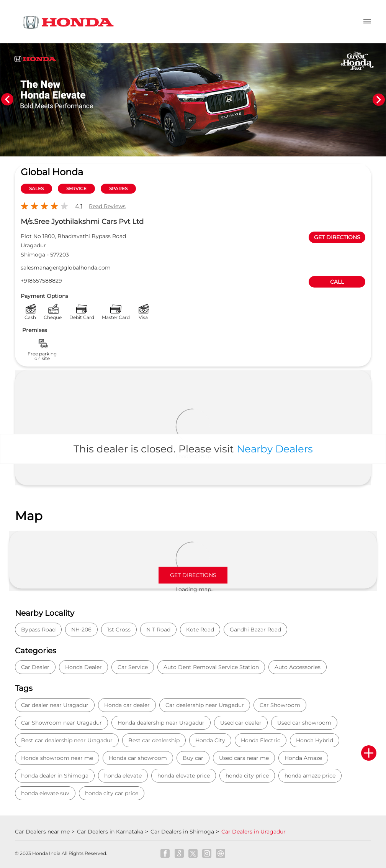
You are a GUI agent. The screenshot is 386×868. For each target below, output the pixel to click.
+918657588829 (41, 281)
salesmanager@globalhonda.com (66, 268)
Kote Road (200, 630)
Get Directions (193, 575)
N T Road (158, 630)
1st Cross (119, 630)
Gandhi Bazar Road (255, 630)
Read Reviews (107, 206)
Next (379, 100)
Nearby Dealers (275, 449)
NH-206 (81, 630)
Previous (7, 100)
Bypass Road (38, 630)
